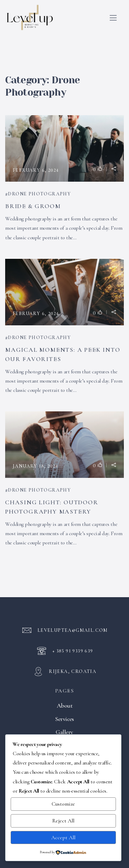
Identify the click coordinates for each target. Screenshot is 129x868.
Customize (63, 804)
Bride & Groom (33, 206)
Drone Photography (39, 194)
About (65, 706)
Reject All (63, 821)
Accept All (63, 837)
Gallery (64, 732)
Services (64, 719)
